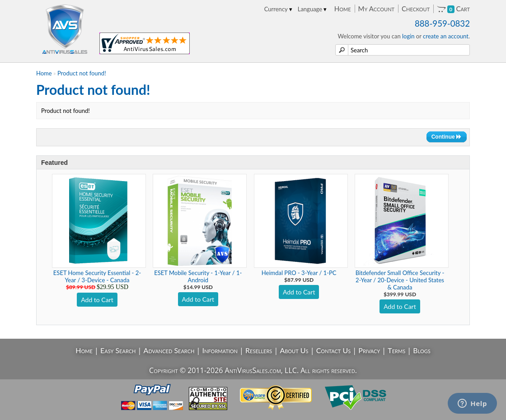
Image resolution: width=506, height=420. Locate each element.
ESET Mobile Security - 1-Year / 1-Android (198, 276)
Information (220, 350)
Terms (396, 350)
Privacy (369, 350)
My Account (376, 9)
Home (343, 9)
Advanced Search (169, 350)
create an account (446, 36)
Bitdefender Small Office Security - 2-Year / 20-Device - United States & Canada (400, 280)
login (408, 36)
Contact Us (334, 350)
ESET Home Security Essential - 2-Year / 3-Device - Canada (97, 276)
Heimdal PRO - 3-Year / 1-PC (299, 273)
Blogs (422, 350)
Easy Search (118, 350)
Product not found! (82, 73)
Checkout (416, 9)
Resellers (259, 350)
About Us (294, 350)
